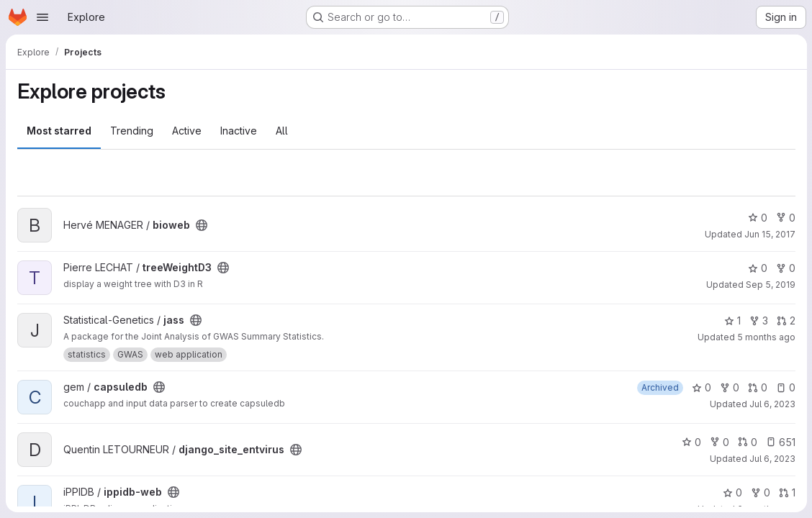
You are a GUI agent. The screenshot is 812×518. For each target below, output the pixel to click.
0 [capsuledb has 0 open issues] (785, 387)
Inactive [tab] (239, 131)
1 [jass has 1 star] (732, 321)
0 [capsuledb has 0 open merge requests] (757, 387)
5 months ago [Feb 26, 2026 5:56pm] (766, 337)
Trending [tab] (132, 131)
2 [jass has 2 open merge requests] (785, 321)
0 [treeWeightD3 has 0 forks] (785, 268)
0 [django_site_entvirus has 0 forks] (719, 442)
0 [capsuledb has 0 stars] (701, 387)
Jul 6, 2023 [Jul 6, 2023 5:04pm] (772, 404)
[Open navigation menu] (42, 17)
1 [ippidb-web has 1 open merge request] (786, 492)
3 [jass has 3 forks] (758, 321)
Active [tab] (187, 131)
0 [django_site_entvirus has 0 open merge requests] (747, 442)
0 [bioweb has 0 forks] (785, 218)
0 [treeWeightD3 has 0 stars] (757, 268)
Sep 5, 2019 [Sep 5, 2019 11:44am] (770, 285)
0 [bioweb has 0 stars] (757, 218)
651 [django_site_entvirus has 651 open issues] (780, 442)
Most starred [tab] (59, 131)
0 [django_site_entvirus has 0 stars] (691, 442)
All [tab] (282, 131)
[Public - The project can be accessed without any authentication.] (202, 225)
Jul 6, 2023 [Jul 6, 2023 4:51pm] (772, 459)
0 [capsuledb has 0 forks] (729, 387)
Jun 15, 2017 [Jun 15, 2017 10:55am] (769, 234)
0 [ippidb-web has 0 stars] (732, 492)
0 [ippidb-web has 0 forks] (760, 492)
